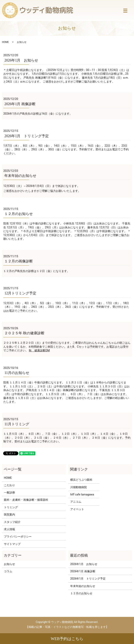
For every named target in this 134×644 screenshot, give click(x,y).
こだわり (9, 485)
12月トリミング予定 (20, 293)
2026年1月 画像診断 (20, 104)
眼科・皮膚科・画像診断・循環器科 (26, 500)
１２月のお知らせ (19, 214)
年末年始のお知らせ (20, 176)
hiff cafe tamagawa (82, 494)
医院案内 (9, 514)
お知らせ (9, 564)
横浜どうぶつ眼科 (81, 480)
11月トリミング (17, 424)
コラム (8, 571)
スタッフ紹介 (12, 522)
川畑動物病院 (79, 487)
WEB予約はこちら (67, 639)
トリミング (11, 507)
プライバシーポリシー (18, 537)
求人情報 (9, 529)
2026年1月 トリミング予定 (27, 136)
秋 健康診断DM (39, 350)
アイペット (77, 509)
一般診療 (9, 492)
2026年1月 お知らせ (21, 60)
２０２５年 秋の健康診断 (24, 333)
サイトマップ (12, 544)
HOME (5, 42)
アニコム (76, 502)
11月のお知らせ (17, 373)
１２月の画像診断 (19, 261)
